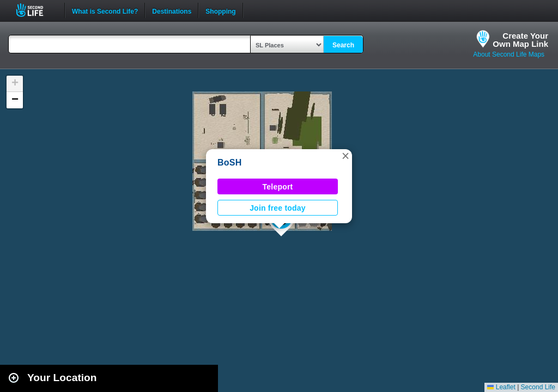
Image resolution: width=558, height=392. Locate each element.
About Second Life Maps (509, 54)
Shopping (220, 10)
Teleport (278, 187)
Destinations (172, 10)
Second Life (36, 10)
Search (343, 45)
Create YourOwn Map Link (520, 40)
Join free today (278, 208)
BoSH (230, 163)
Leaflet (501, 387)
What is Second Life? (105, 10)
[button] (345, 156)
